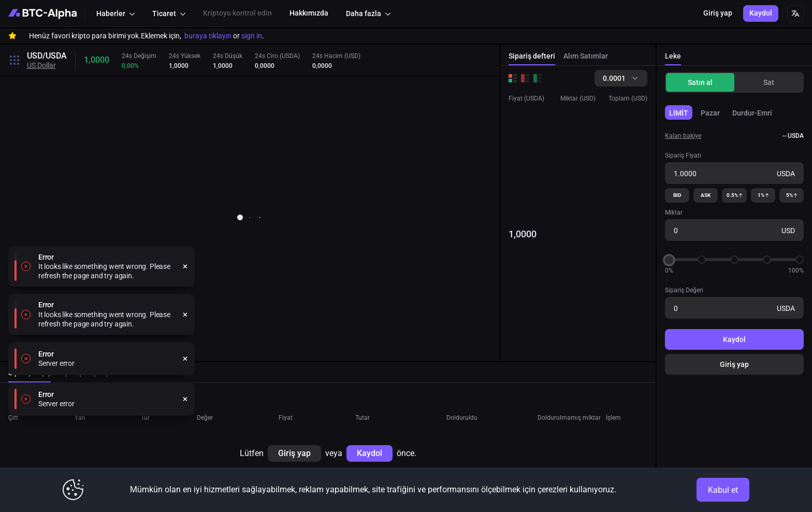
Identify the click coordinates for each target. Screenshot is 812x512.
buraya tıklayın (208, 36)
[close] (185, 388)
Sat (769, 82)
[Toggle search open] (15, 60)
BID (677, 195)
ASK (706, 195)
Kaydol (734, 339)
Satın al (700, 82)
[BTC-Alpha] (42, 13)
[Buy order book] (538, 78)
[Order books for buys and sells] (513, 78)
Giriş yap (734, 364)
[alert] (102, 388)
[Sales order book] (525, 78)
